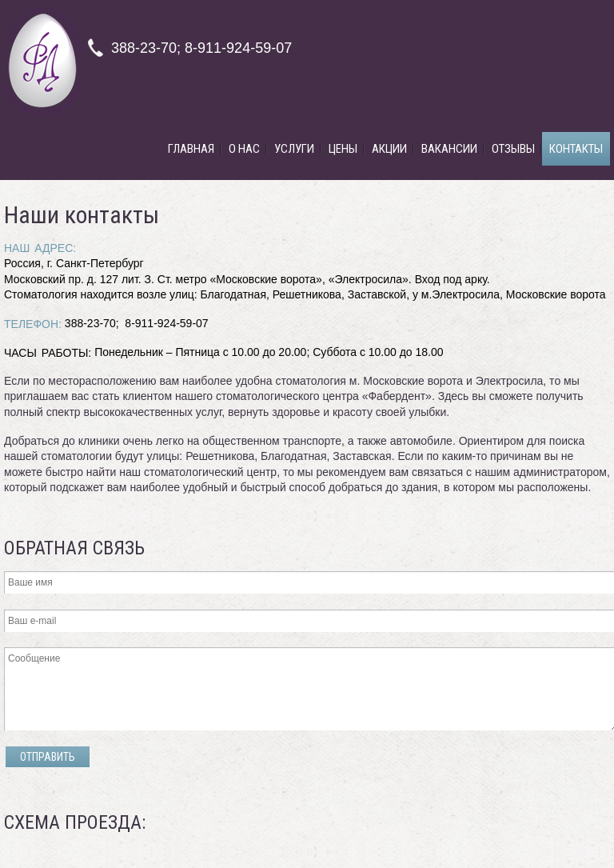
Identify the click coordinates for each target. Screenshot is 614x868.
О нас (244, 149)
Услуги (294, 149)
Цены (343, 149)
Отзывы (513, 149)
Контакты (576, 149)
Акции (389, 149)
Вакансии (449, 149)
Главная (191, 149)
